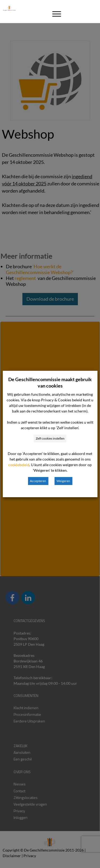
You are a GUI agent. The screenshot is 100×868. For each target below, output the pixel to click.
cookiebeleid (19, 465)
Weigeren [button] (63, 481)
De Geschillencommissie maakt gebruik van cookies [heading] (50, 382)
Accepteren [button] (38, 481)
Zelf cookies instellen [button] (50, 438)
